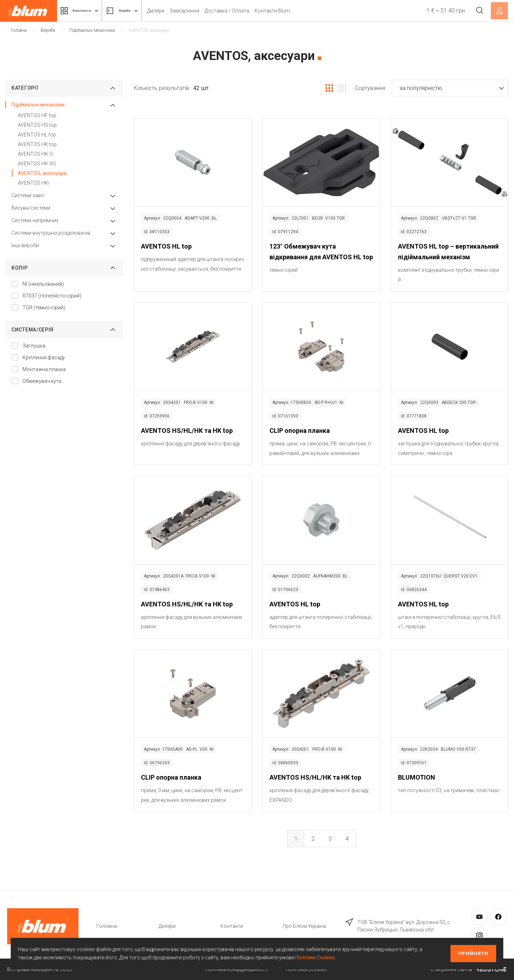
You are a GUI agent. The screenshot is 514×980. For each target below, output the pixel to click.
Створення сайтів (469, 969)
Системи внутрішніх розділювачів (51, 233)
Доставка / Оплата (247, 11)
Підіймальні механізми (92, 30)
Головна (19, 30)
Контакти (232, 926)
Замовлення (205, 11)
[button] (450, 88)
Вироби (137, 11)
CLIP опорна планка (300, 431)
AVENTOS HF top (37, 115)
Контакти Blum (293, 11)
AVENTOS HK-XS (37, 164)
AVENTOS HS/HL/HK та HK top (187, 431)
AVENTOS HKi (34, 183)
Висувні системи (31, 208)
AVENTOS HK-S (35, 154)
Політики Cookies (315, 957)
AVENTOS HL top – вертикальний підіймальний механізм (448, 252)
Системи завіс (28, 195)
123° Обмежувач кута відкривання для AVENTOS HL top (321, 252)
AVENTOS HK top (37, 144)
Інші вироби (25, 245)
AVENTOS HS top (37, 125)
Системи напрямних (35, 220)
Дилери (176, 11)
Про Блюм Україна (304, 926)
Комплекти (85, 11)
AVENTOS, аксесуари (42, 173)
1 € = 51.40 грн (442, 11)
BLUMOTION (417, 777)
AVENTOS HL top (37, 135)
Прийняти (473, 953)
